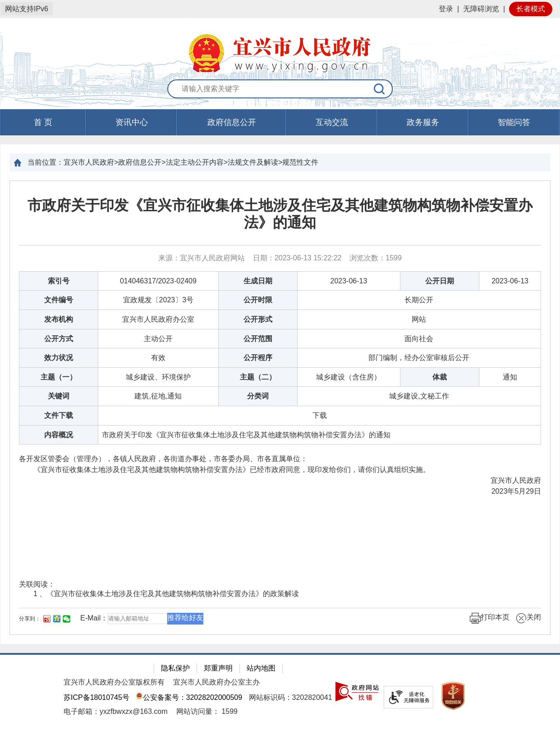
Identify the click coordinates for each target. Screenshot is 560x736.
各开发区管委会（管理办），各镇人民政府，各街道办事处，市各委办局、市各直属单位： (163, 459)
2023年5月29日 (516, 491)
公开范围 (258, 339)
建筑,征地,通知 (158, 396)
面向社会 (419, 339)
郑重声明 (218, 668)
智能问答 (514, 122)
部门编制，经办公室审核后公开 (419, 358)
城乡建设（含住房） (349, 377)
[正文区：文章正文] (280, 408)
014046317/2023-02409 (158, 281)
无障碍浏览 (481, 9)
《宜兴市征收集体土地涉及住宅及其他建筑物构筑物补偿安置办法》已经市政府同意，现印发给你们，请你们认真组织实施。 (225, 470)
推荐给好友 (185, 618)
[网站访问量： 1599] (207, 711)
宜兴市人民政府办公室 (158, 319)
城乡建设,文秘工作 (419, 396)
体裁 (440, 377)
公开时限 (258, 300)
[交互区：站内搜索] (280, 89)
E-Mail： (94, 618)
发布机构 (59, 319)
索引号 (59, 281)
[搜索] (380, 89)
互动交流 (332, 122)
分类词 (258, 396)
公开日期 (440, 281)
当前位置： (46, 162)
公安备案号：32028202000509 (189, 697)
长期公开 (419, 300)
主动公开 (158, 339)
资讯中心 (132, 122)
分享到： (30, 619)
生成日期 (258, 281)
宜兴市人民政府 (516, 480)
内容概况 (59, 435)
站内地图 (261, 668)
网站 (419, 319)
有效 (158, 358)
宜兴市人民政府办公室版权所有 (114, 682)
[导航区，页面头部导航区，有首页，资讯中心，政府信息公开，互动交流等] (280, 122)
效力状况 (59, 358)
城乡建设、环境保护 (158, 377)
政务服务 (423, 122)
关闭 (528, 618)
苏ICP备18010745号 (96, 697)
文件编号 (59, 300)
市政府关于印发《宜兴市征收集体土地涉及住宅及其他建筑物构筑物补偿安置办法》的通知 (280, 214)
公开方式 (59, 339)
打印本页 (490, 618)
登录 (446, 9)
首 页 (43, 122)
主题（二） (258, 377)
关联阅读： (37, 584)
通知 (510, 377)
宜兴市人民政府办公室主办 (216, 682)
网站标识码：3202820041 (291, 697)
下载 (320, 415)
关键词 (59, 396)
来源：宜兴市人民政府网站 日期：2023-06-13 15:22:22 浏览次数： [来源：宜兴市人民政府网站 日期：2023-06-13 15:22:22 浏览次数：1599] (280, 258)
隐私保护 (175, 668)
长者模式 (531, 9)
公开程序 (258, 358)
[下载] (320, 415)
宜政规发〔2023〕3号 (158, 300)
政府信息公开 (232, 122)
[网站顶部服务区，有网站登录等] (280, 9)
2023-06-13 (349, 281)
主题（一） (59, 377)
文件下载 (59, 415)
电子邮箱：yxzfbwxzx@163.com (116, 711)
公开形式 (258, 319)
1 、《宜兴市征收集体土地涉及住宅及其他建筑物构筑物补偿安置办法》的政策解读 (166, 594)
